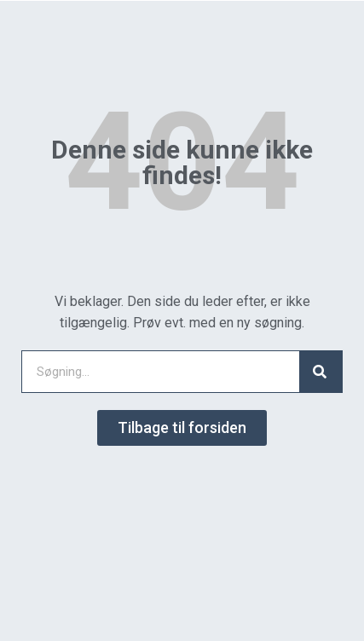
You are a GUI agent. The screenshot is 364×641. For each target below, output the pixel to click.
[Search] (321, 372)
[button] (182, 428)
